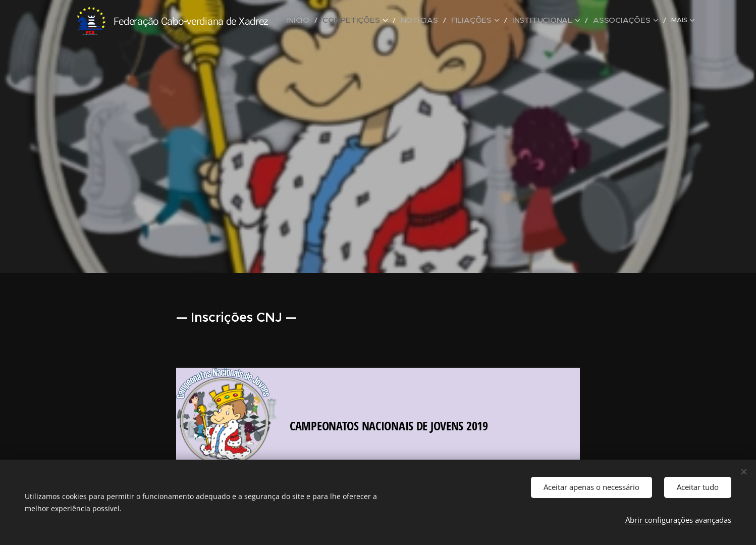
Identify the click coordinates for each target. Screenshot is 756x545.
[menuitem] (328, 21)
